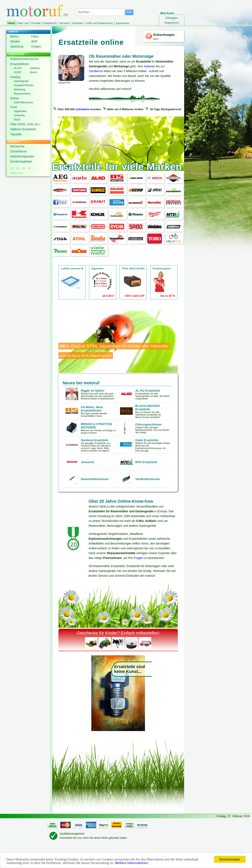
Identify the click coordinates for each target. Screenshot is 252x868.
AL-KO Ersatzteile (148, 391)
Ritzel (17, 120)
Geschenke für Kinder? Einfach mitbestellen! (118, 633)
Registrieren (172, 23)
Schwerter (19, 115)
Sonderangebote (21, 161)
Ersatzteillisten (20, 64)
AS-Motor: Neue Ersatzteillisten (92, 409)
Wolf (34, 41)
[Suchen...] (100, 12)
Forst (14, 107)
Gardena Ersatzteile (95, 440)
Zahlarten (78, 23)
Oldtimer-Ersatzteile (23, 129)
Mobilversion (17, 173)
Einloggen (172, 18)
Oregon (36, 46)
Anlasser (149, 66)
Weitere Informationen (132, 863)
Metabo (15, 41)
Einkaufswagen (164, 35)
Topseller (16, 134)
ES (29, 168)
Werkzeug (19, 89)
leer (156, 39)
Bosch (33, 72)
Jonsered (87, 462)
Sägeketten (20, 111)
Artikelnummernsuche (24, 59)
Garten (15, 98)
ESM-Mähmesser (24, 102)
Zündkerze (96, 71)
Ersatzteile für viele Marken (117, 167)
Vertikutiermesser (148, 479)
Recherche (17, 146)
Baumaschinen (22, 94)
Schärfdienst (18, 151)
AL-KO (18, 68)
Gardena (35, 68)
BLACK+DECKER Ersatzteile (147, 408)
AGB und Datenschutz (100, 23)
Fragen (138, 558)
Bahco (14, 36)
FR (24, 168)
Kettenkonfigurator (22, 156)
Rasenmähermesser (95, 479)
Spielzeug (17, 46)
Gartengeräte (21, 81)
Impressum (123, 23)
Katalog (15, 77)
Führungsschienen (148, 424)
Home (11, 23)
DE (12, 168)
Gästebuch (50, 23)
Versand (64, 23)
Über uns (23, 23)
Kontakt (36, 23)
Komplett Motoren (24, 85)
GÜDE (17, 72)
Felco (35, 36)
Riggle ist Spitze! (93, 391)
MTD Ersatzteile (146, 462)
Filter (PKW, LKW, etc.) (25, 124)
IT (35, 168)
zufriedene (83, 109)
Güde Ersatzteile (147, 440)
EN (18, 168)
